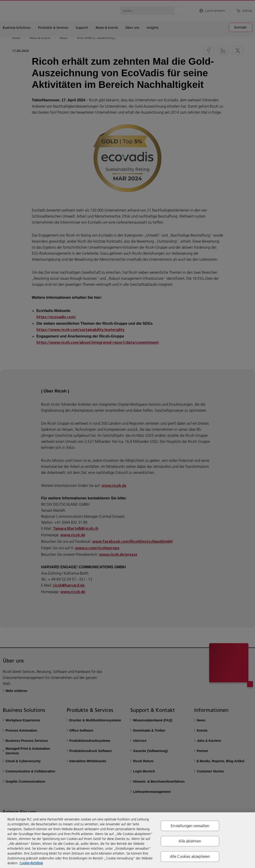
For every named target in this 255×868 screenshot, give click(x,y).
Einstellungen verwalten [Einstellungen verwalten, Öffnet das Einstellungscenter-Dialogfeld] (190, 826)
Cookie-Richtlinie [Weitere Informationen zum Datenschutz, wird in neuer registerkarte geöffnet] (31, 863)
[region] (127, 840)
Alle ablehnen (190, 841)
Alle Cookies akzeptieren (190, 856)
